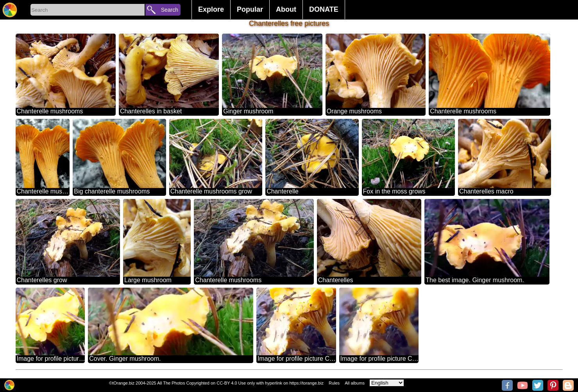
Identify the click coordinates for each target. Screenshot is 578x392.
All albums (355, 383)
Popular (250, 9)
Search (170, 10)
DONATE (324, 9)
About (286, 9)
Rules (334, 383)
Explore (211, 9)
